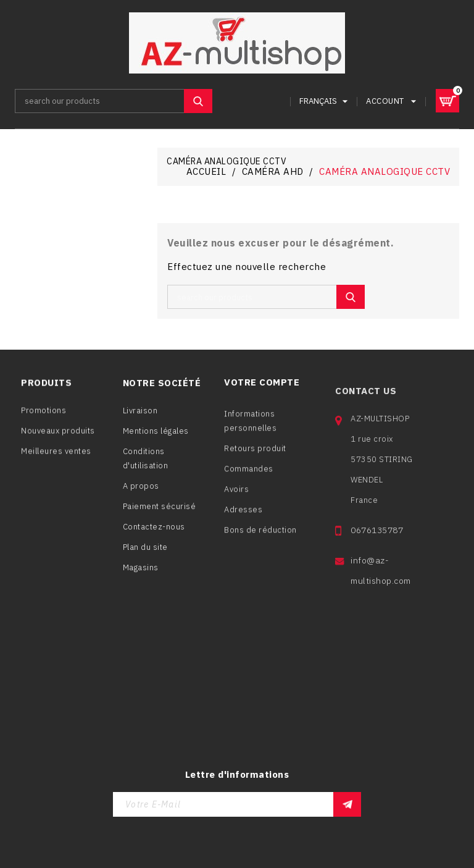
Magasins (141, 574)
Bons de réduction (260, 541)
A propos (141, 492)
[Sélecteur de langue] (325, 101)
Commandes (249, 480)
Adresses (243, 520)
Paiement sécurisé (160, 512)
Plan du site (145, 553)
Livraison (140, 417)
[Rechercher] (114, 101)
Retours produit (255, 459)
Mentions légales (156, 437)
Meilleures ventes (56, 456)
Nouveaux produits (58, 436)
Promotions (44, 415)
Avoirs (236, 500)
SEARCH (198, 101)
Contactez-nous (154, 533)
